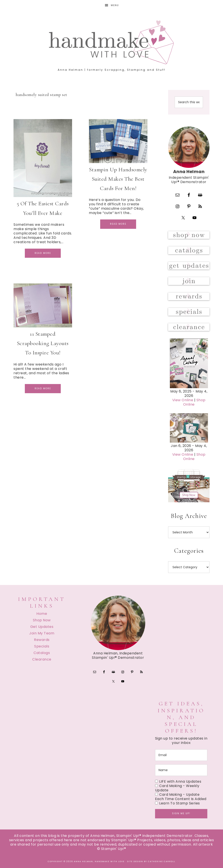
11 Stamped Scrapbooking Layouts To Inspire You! (43, 343)
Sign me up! (181, 813)
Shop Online (194, 402)
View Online (183, 400)
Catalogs (42, 653)
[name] (181, 770)
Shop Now (42, 620)
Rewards (42, 640)
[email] (181, 755)
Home (42, 614)
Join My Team (42, 633)
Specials (42, 646)
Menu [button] (115, 5)
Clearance (42, 659)
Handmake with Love (111, 42)
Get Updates (42, 627)
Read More (43, 253)
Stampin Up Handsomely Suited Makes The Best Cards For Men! (118, 179)
